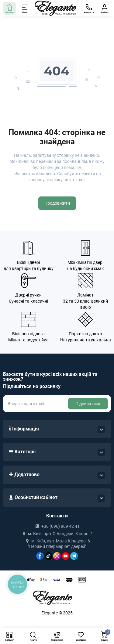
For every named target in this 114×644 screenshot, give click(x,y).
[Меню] (26, 8)
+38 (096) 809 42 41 (57, 526)
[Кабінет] (105, 8)
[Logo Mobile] (55, 8)
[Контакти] (89, 8)
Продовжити (57, 203)
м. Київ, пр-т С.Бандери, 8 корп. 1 (57, 534)
